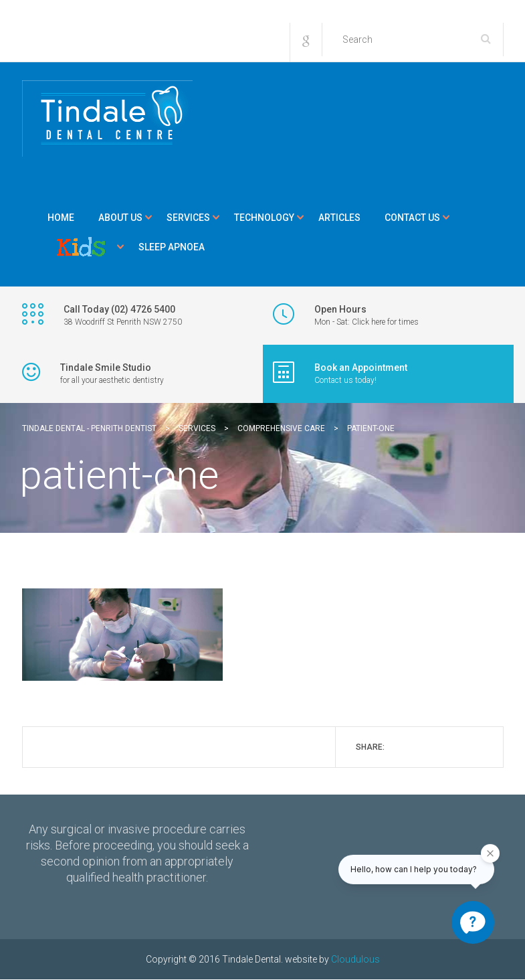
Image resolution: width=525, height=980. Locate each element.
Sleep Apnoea (172, 247)
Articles (339, 218)
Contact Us (412, 218)
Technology (264, 218)
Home (61, 218)
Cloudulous (355, 959)
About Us (120, 218)
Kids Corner (81, 247)
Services (188, 218)
